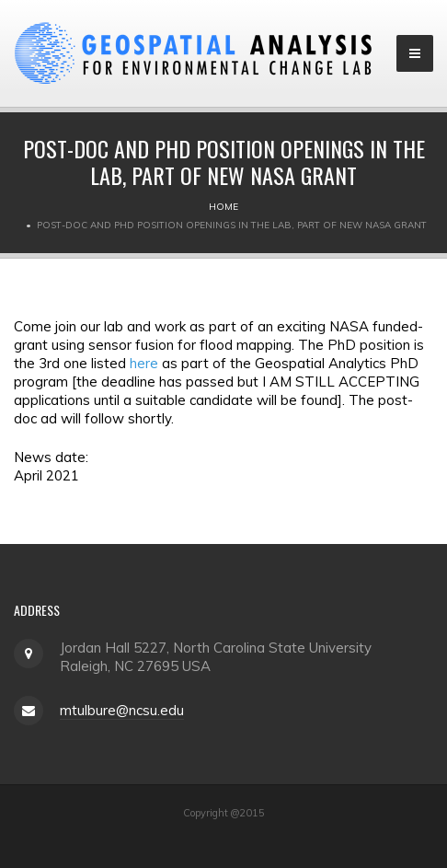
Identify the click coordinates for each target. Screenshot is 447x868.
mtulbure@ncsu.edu (122, 710)
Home (223, 207)
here (144, 363)
